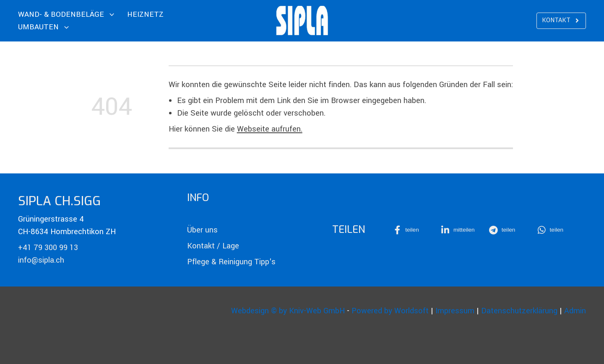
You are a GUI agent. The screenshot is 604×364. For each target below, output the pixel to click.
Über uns (202, 230)
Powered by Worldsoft (390, 311)
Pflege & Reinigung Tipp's (231, 262)
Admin (575, 311)
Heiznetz (145, 14)
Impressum (455, 311)
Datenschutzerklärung (519, 311)
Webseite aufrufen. (270, 129)
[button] (412, 230)
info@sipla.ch (41, 260)
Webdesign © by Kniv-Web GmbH (288, 311)
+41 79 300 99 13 (48, 248)
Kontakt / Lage (213, 246)
